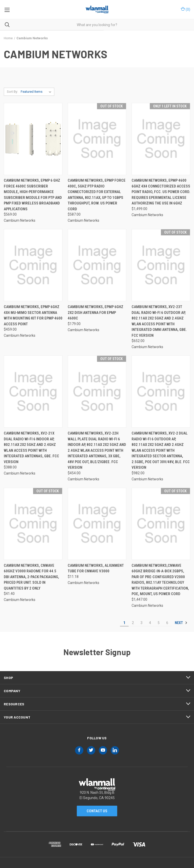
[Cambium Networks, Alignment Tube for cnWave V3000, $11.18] (97, 524)
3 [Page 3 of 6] (141, 623)
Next (181, 623)
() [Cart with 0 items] (186, 9)
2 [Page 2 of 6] (133, 623)
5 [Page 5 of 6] (159, 623)
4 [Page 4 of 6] (150, 623)
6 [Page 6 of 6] (167, 623)
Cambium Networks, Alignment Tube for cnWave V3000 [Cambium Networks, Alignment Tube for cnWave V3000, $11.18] (96, 568)
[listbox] (37, 92)
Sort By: (12, 92)
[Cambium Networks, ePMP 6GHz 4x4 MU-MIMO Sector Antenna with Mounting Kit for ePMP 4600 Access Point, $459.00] (33, 265)
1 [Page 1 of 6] (124, 623)
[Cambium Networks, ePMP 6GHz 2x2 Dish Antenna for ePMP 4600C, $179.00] (97, 265)
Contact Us (97, 811)
